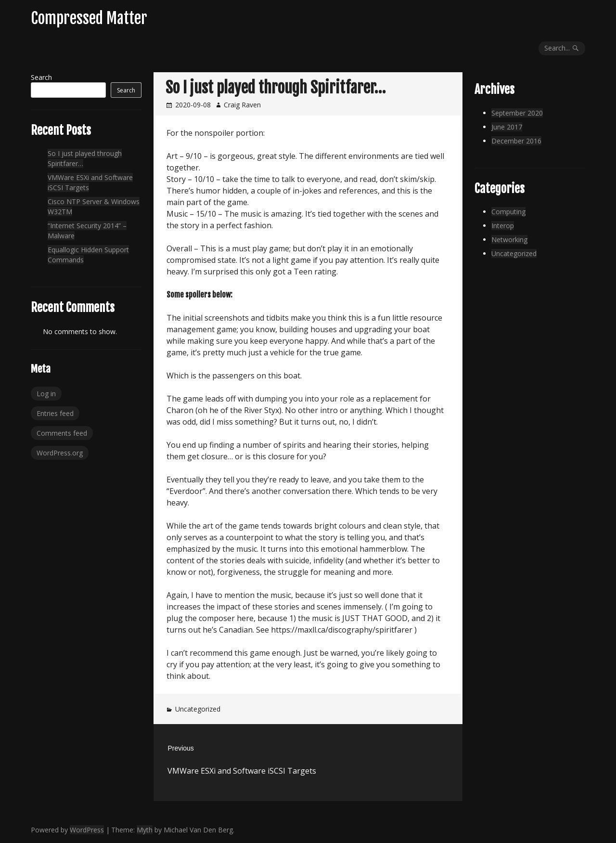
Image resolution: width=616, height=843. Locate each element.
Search (41, 77)
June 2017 (507, 127)
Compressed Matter (89, 18)
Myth (145, 830)
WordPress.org (60, 453)
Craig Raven (242, 105)
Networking (509, 240)
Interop (503, 226)
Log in (46, 394)
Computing (508, 212)
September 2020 (517, 113)
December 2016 (516, 141)
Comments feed (62, 433)
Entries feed (55, 413)
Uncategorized (198, 709)
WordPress (87, 830)
